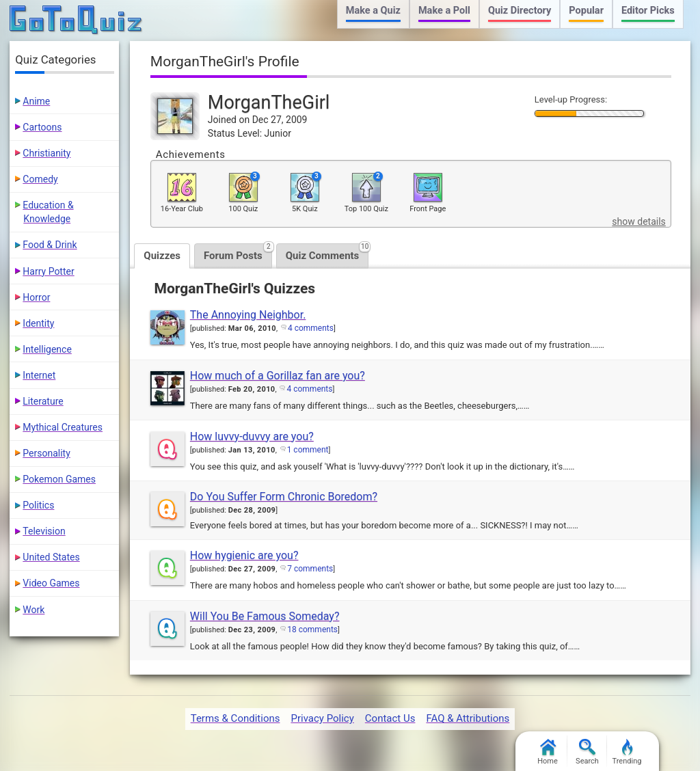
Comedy (40, 179)
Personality (46, 453)
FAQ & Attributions (468, 718)
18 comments (312, 630)
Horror (36, 297)
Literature (43, 401)
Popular (586, 11)
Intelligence (47, 349)
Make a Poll (444, 11)
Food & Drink (50, 245)
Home (548, 752)
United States (51, 557)
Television (44, 531)
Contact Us (390, 718)
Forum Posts (238, 253)
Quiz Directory (520, 11)
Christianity (46, 153)
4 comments (311, 328)
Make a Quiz (373, 11)
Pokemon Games (59, 479)
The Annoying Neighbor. (248, 315)
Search (587, 752)
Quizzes (162, 256)
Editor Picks (648, 11)
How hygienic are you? (244, 555)
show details (638, 221)
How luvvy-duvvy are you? (252, 436)
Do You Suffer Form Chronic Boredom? (284, 497)
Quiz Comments (327, 253)
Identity (38, 323)
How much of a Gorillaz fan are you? (278, 376)
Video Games (51, 583)
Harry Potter (48, 271)
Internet (39, 375)
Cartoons (42, 127)
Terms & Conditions (235, 718)
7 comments (310, 569)
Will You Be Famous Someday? (265, 616)
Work (33, 610)
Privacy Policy (322, 718)
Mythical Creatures (63, 427)
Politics (38, 505)
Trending (627, 752)
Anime (36, 101)
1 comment (308, 450)
